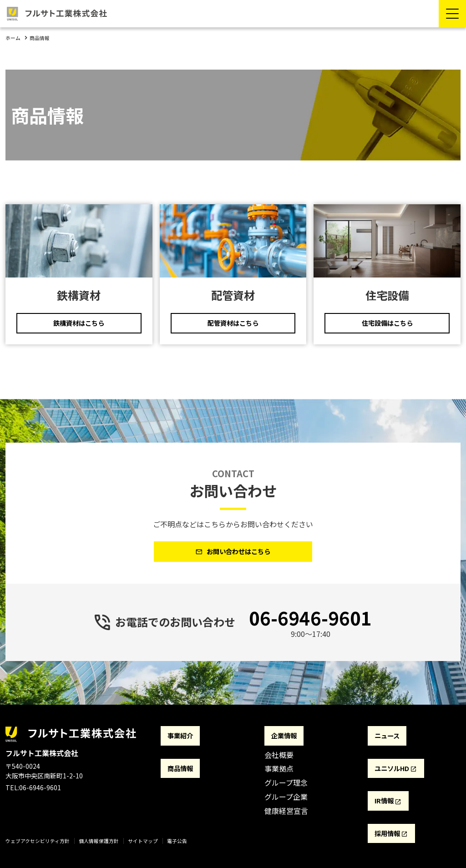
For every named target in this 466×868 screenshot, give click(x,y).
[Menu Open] (452, 14)
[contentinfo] (233, 795)
